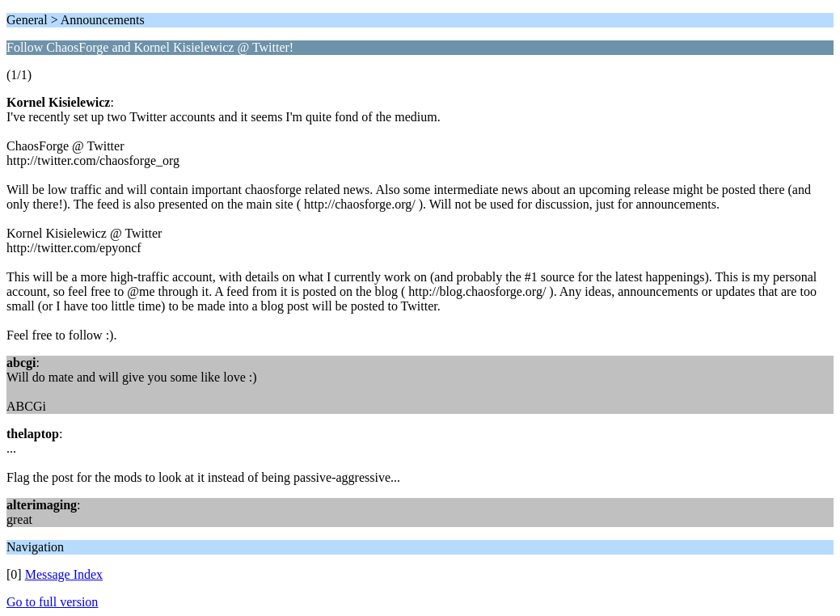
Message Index (64, 574)
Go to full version (52, 602)
